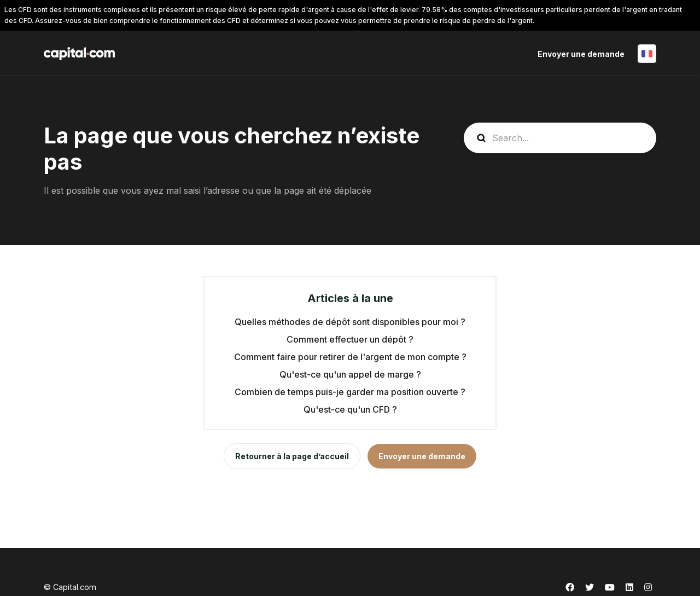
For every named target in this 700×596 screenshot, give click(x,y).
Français (647, 54)
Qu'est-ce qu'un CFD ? (350, 409)
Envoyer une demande (581, 54)
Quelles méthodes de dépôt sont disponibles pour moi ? (350, 322)
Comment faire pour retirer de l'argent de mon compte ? (350, 357)
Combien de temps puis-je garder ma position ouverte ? (350, 392)
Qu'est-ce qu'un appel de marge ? (350, 374)
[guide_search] (560, 138)
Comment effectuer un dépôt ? (350, 339)
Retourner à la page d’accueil (292, 456)
